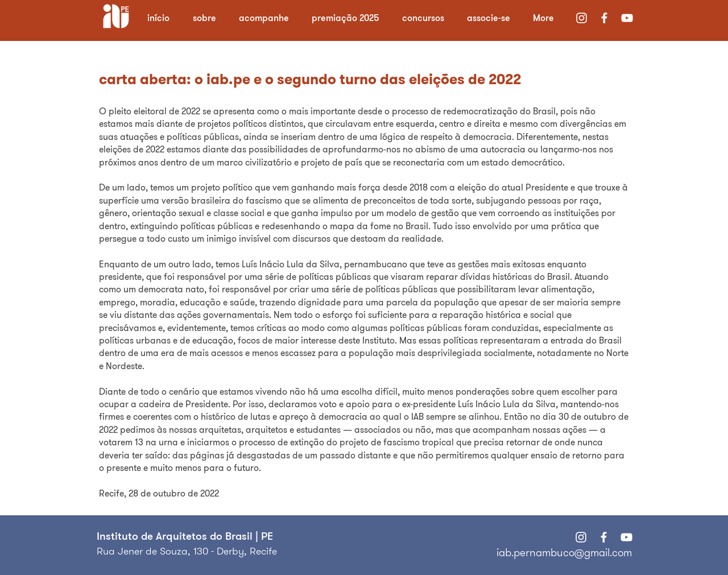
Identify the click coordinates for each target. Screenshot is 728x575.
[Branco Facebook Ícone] (604, 18)
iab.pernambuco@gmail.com (564, 553)
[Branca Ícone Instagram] (582, 18)
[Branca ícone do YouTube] (627, 18)
